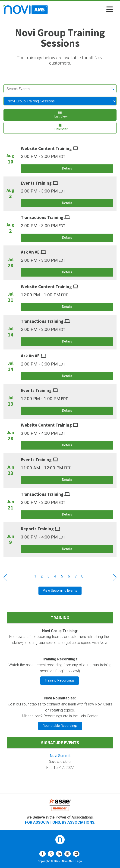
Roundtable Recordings (60, 726)
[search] (112, 89)
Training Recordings (60, 680)
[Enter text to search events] (56, 89)
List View (60, 114)
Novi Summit (60, 756)
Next (115, 577)
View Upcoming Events (60, 591)
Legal (79, 861)
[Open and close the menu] (82, 10)
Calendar (60, 127)
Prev (5, 577)
